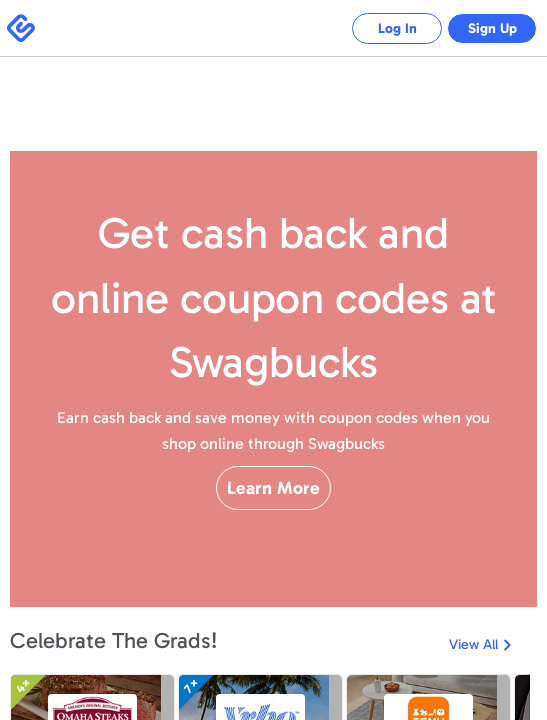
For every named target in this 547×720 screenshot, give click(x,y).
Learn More (273, 523)
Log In (382, 28)
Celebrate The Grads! (113, 640)
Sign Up (487, 28)
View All (473, 644)
